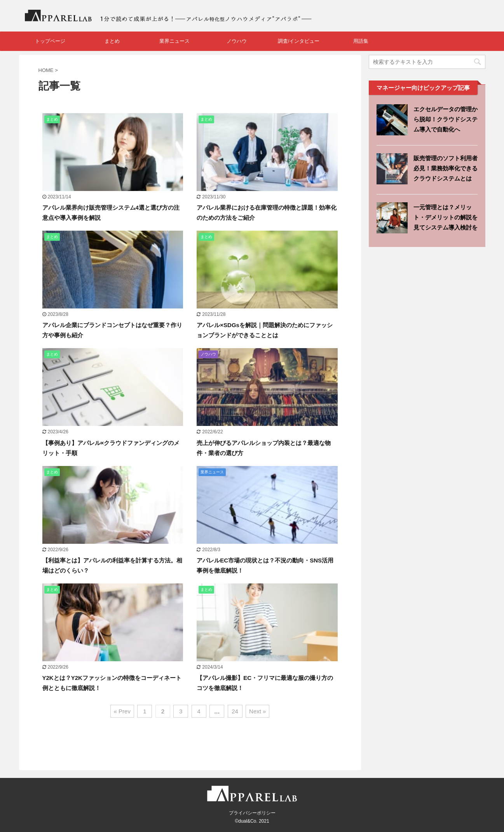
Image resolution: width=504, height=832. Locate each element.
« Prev (122, 711)
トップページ (50, 41)
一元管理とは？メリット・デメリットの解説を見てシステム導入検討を (446, 217)
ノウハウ (237, 41)
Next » (257, 711)
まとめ (112, 41)
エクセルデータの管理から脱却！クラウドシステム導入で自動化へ (446, 119)
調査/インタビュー (299, 41)
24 (235, 711)
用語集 (361, 41)
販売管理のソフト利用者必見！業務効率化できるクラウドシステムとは (446, 168)
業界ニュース (174, 41)
